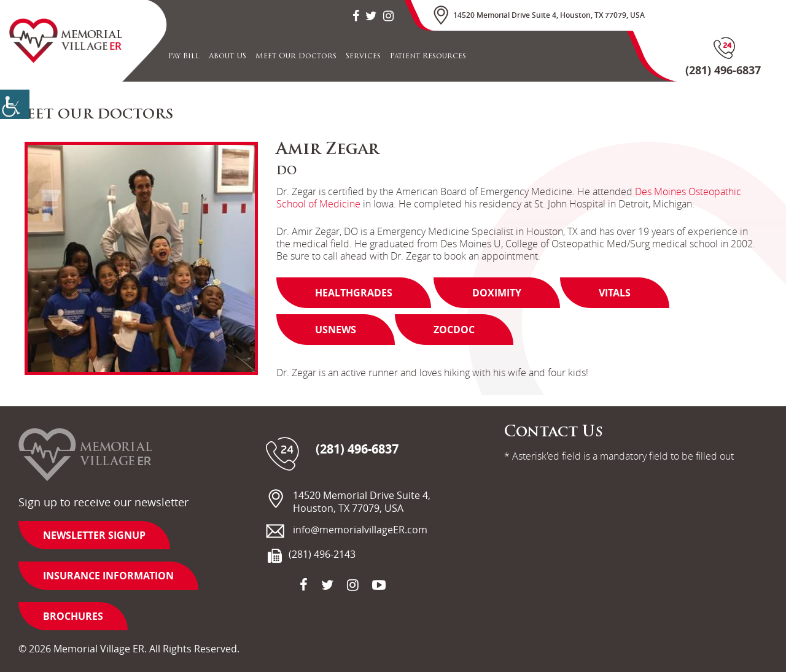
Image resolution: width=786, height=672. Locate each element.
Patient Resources (428, 56)
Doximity (497, 293)
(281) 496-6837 (357, 449)
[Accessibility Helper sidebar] (15, 104)
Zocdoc (454, 330)
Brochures (73, 616)
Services (363, 56)
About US (228, 56)
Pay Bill (184, 56)
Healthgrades (354, 293)
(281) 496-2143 (322, 554)
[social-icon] (356, 16)
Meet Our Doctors (296, 56)
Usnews (336, 330)
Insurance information (108, 576)
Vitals (615, 293)
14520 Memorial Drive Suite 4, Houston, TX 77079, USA (549, 15)
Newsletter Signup (94, 535)
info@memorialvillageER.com (360, 530)
